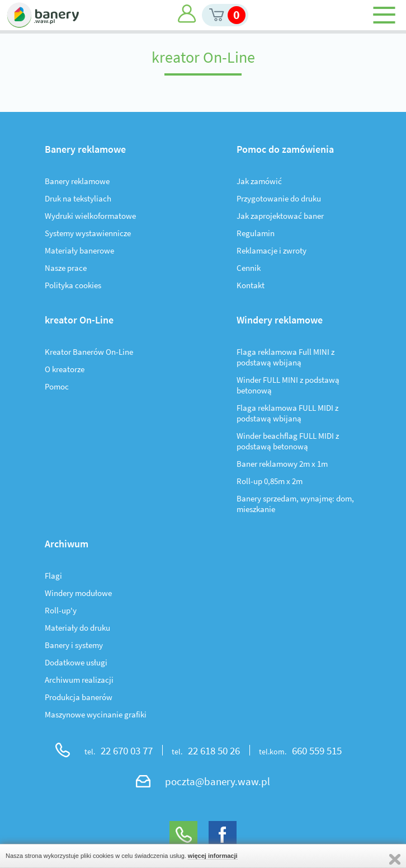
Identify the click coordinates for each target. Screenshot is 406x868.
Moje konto (187, 14)
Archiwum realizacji (79, 680)
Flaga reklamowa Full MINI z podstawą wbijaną (285, 357)
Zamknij (395, 859)
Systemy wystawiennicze (88, 233)
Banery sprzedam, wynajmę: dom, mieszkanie (295, 504)
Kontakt (251, 285)
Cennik (249, 268)
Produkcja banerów (79, 697)
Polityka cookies (73, 285)
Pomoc (57, 386)
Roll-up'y (61, 610)
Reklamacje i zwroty (272, 250)
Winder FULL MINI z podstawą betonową (288, 385)
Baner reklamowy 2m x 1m (282, 464)
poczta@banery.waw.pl (218, 781)
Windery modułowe (78, 593)
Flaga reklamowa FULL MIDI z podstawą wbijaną (287, 413)
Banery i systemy (74, 645)
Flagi (53, 576)
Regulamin (256, 233)
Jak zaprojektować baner (280, 216)
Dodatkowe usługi (76, 662)
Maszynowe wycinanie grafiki (96, 714)
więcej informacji (213, 856)
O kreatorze (65, 369)
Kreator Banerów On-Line (89, 352)
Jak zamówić (259, 181)
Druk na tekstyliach (78, 198)
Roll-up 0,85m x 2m (270, 481)
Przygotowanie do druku (279, 198)
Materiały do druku (77, 628)
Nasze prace (66, 268)
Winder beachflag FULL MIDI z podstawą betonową (288, 441)
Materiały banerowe (79, 250)
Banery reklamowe (77, 181)
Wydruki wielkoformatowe (90, 216)
